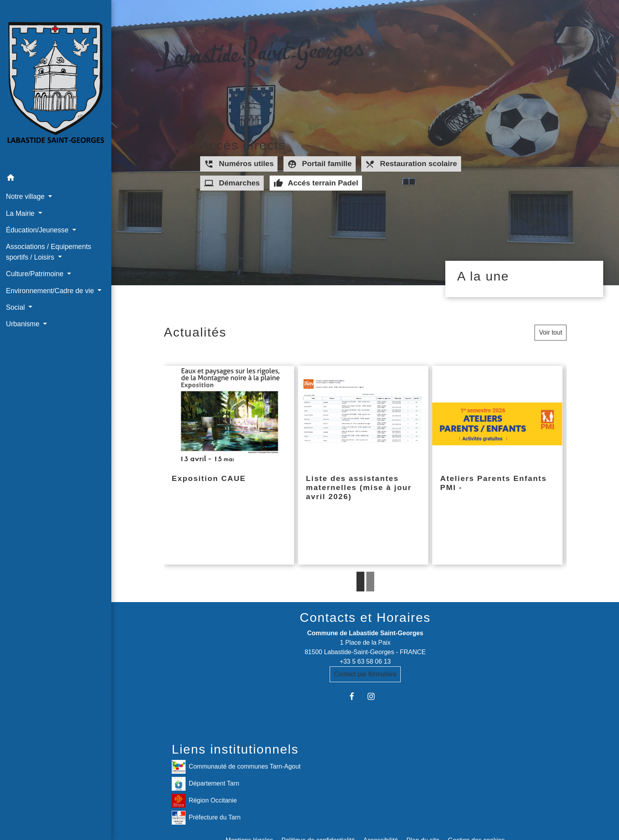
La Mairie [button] (21, 213)
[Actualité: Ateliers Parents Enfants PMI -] (497, 465)
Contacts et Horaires (365, 617)
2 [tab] (370, 582)
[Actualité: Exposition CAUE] (229, 465)
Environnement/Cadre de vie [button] (51, 291)
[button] (56, 179)
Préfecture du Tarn (206, 818)
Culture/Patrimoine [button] (36, 274)
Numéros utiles (239, 164)
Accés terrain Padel (316, 183)
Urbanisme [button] (24, 324)
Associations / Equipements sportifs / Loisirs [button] (49, 252)
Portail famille (320, 164)
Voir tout (551, 332)
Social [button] (16, 307)
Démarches (232, 183)
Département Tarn (205, 784)
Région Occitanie (204, 801)
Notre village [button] (26, 196)
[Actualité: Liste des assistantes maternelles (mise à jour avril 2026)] (363, 465)
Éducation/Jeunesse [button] (38, 230)
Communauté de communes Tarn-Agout (236, 767)
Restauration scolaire (411, 164)
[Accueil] (56, 85)
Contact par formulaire (365, 674)
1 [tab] (360, 582)
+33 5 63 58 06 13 (365, 661)
